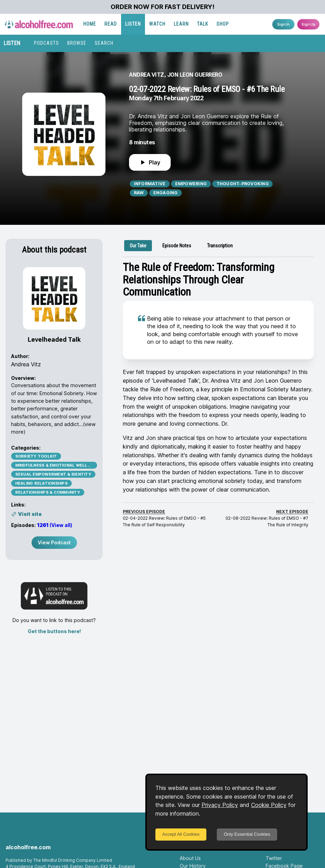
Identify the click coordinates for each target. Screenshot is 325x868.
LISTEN (133, 24)
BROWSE (77, 43)
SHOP (223, 24)
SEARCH (104, 43)
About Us (190, 858)
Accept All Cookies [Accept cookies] (181, 834)
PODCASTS (46, 43)
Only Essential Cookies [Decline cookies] (247, 834)
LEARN (181, 24)
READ (111, 24)
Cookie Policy (269, 805)
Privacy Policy (220, 805)
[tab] (138, 246)
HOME (90, 24)
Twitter (274, 858)
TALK (203, 24)
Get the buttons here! (54, 631)
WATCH (157, 24)
